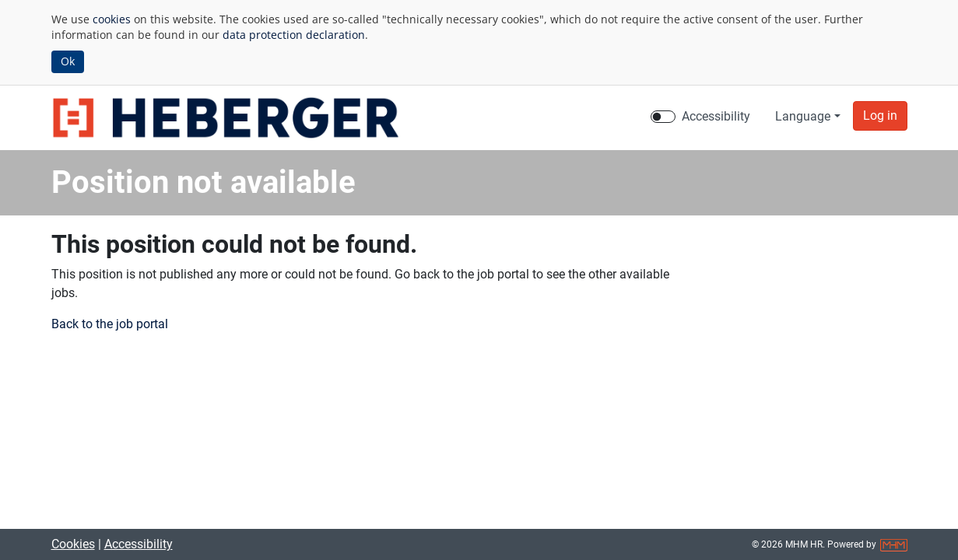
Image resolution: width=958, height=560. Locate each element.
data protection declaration (294, 35)
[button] (880, 116)
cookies (112, 19)
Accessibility (139, 544)
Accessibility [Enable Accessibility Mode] (716, 116)
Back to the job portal (110, 324)
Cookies (73, 544)
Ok (68, 61)
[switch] (663, 117)
